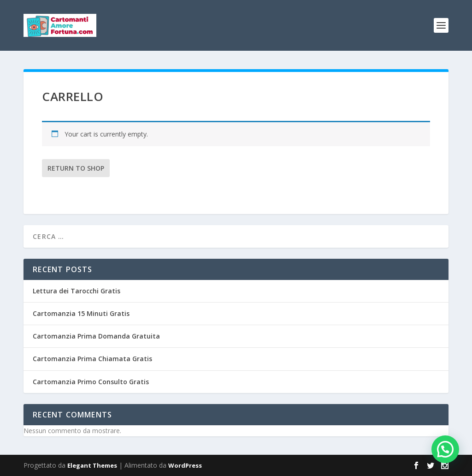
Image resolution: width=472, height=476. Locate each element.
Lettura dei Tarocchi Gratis (77, 291)
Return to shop (76, 168)
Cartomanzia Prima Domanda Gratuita (96, 336)
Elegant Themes (92, 465)
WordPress (185, 465)
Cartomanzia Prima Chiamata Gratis (92, 359)
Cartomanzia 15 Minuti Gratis (81, 313)
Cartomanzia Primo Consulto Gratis (91, 382)
